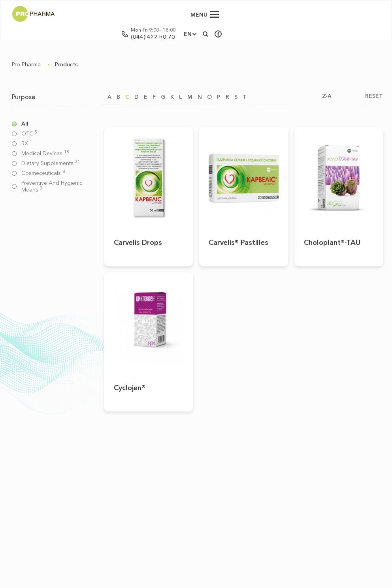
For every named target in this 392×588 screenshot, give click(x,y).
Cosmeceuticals (43, 173)
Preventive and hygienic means (52, 186)
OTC (29, 134)
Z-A (327, 96)
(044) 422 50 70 (311, 18)
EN (346, 15)
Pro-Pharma (26, 64)
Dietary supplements (51, 163)
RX (27, 144)
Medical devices (45, 153)
